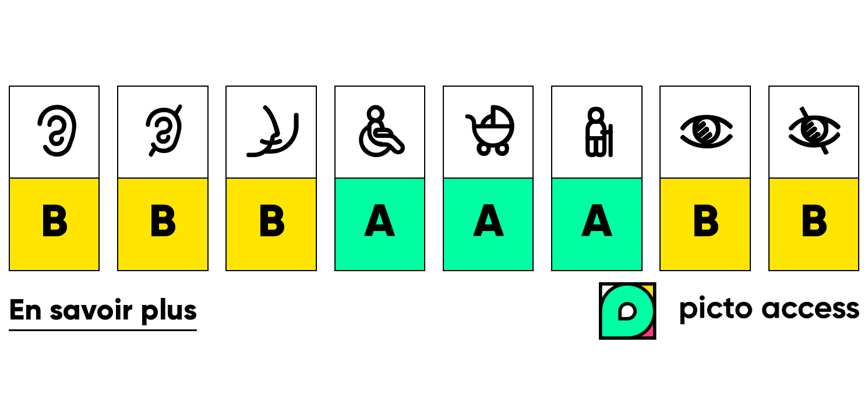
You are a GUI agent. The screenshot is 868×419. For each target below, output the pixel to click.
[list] (434, 178)
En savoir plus (103, 311)
